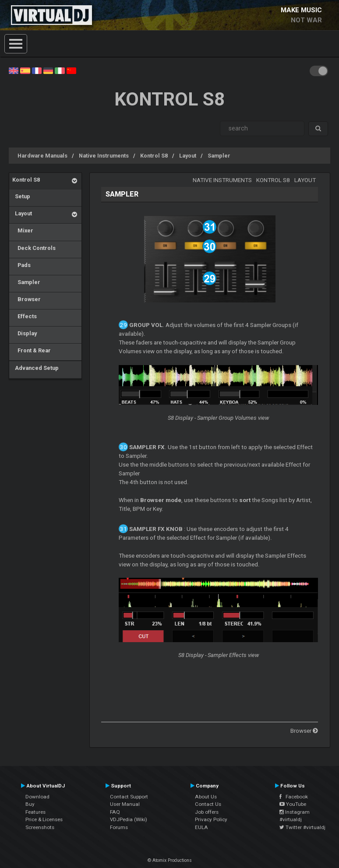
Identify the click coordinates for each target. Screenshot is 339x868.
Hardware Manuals (42, 156)
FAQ (115, 812)
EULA (201, 827)
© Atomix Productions (170, 860)
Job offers (207, 812)
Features (35, 812)
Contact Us (208, 804)
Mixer (23, 230)
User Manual (125, 804)
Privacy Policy (211, 819)
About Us (206, 797)
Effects (25, 316)
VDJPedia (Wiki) (129, 819)
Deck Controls (34, 248)
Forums (119, 827)
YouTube (293, 804)
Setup (21, 196)
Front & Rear (32, 350)
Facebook (294, 797)
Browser (26, 299)
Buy (30, 804)
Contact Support (129, 797)
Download (37, 797)
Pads (21, 265)
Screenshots (40, 827)
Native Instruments (104, 156)
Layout (188, 156)
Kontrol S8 (154, 156)
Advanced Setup (35, 368)
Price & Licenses (44, 819)
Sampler (219, 156)
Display (25, 333)
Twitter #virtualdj (302, 827)
